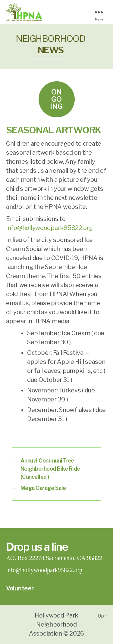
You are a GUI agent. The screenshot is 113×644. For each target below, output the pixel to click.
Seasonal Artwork (53, 130)
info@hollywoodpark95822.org (49, 228)
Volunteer (20, 588)
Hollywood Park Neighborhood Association (54, 624)
